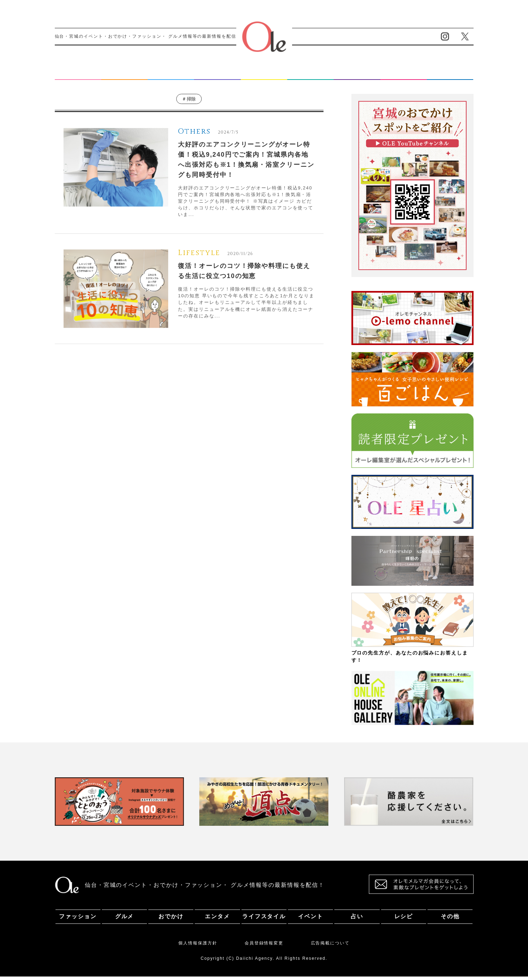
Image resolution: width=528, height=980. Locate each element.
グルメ (125, 74)
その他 (450, 74)
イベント (311, 74)
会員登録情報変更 (264, 947)
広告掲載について (330, 947)
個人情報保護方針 (198, 947)
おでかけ (171, 74)
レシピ (404, 74)
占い (357, 74)
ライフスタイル (264, 74)
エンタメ (217, 74)
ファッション (78, 74)
